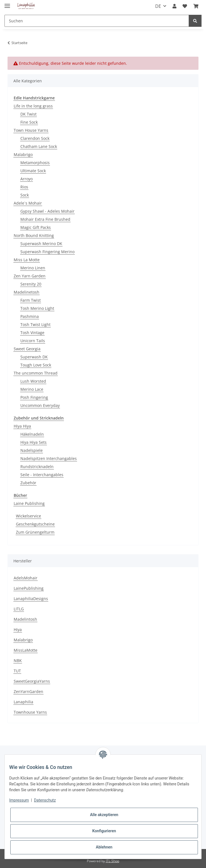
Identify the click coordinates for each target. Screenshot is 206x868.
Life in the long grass (33, 106)
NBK (18, 660)
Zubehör (28, 483)
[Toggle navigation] (7, 3)
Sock (25, 195)
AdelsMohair (26, 578)
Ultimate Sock (33, 171)
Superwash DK (34, 357)
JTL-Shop (112, 861)
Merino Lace (32, 389)
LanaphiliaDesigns (31, 599)
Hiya (18, 630)
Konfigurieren (104, 831)
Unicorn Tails (33, 341)
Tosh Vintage (32, 333)
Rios (24, 187)
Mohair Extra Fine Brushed (45, 219)
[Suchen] (97, 21)
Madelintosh (25, 619)
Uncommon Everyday (40, 405)
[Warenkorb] (196, 6)
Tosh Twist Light (35, 324)
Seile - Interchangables (42, 475)
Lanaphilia (23, 702)
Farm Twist (31, 300)
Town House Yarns (31, 130)
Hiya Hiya (22, 426)
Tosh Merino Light (37, 308)
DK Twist (28, 114)
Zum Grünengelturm (35, 532)
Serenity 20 (31, 284)
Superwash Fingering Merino (47, 252)
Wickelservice (28, 516)
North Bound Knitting (34, 235)
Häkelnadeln (32, 434)
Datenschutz (45, 800)
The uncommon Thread (36, 373)
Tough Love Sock (36, 365)
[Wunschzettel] (185, 6)
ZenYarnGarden (28, 691)
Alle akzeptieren (104, 815)
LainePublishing (29, 588)
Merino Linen (33, 268)
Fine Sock (29, 122)
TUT (17, 671)
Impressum (19, 800)
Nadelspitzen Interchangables (49, 458)
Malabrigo (23, 154)
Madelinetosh (27, 292)
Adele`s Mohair (28, 203)
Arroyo (27, 179)
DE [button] (158, 6)
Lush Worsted (33, 381)
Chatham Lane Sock (39, 146)
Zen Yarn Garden (30, 276)
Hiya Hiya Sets (33, 442)
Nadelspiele (32, 450)
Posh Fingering (34, 397)
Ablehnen (104, 847)
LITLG (19, 609)
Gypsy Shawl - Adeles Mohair (47, 211)
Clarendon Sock (35, 138)
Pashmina (30, 316)
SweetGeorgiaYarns (32, 681)
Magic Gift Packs (36, 227)
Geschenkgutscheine (35, 524)
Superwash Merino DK (41, 244)
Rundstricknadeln (37, 467)
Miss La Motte (27, 260)
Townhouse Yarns (30, 712)
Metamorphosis (35, 163)
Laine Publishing (29, 503)
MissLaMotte (26, 650)
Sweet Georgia (27, 349)
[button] (174, 6)
